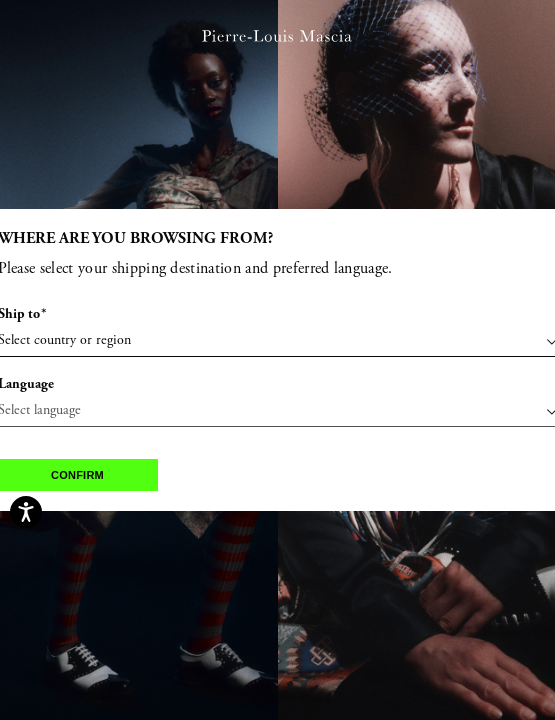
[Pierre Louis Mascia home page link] (276, 41)
